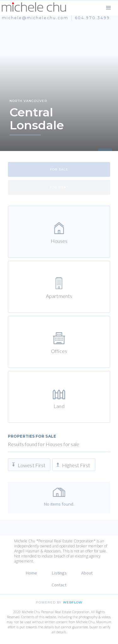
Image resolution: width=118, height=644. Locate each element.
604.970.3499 (92, 18)
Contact (59, 585)
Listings (59, 573)
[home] (34, 7)
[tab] (59, 169)
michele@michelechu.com (35, 18)
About (87, 573)
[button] (109, 8)
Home (31, 573)
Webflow (73, 602)
